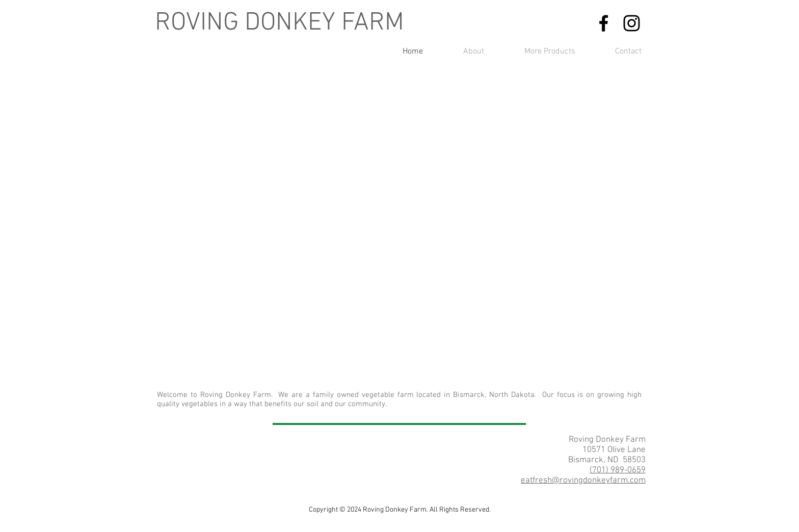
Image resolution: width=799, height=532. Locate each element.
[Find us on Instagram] (632, 23)
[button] (400, 241)
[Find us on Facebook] (604, 23)
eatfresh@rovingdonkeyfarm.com (583, 481)
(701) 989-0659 (618, 470)
